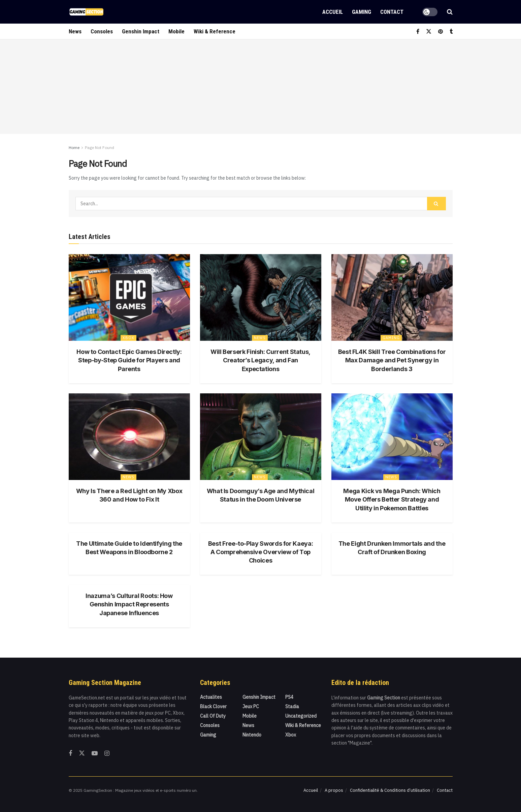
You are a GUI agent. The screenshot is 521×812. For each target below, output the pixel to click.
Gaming (362, 12)
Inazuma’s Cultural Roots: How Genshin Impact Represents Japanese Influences (129, 604)
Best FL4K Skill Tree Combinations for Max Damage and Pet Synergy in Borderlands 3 (392, 360)
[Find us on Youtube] (95, 754)
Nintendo (252, 735)
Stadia (292, 706)
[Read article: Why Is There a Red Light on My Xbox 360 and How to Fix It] (129, 437)
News (75, 31)
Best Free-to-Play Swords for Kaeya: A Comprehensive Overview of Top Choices (260, 552)
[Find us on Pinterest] (441, 32)
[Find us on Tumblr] (451, 32)
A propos (334, 790)
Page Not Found (100, 147)
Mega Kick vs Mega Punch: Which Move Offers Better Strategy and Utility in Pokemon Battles (392, 499)
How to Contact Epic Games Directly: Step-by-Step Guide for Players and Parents (129, 360)
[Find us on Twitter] (429, 32)
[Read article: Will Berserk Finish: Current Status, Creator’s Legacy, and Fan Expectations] (261, 297)
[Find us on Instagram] (107, 754)
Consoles (102, 31)
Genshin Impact (141, 31)
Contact (392, 12)
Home (74, 147)
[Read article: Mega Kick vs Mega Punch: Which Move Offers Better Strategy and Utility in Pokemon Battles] (392, 437)
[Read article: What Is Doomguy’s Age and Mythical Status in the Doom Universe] (261, 437)
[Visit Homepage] (86, 12)
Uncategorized (301, 716)
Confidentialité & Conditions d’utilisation (390, 790)
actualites (211, 697)
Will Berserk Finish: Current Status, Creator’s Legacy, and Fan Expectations (260, 360)
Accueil (333, 12)
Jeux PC (251, 706)
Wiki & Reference (215, 31)
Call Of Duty (213, 716)
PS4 (289, 697)
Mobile (176, 31)
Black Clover (213, 706)
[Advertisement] (261, 87)
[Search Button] (450, 12)
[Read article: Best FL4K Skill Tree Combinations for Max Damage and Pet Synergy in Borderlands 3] (392, 297)
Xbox (128, 338)
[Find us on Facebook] (418, 32)
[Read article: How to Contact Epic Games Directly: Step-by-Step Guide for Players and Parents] (129, 297)
